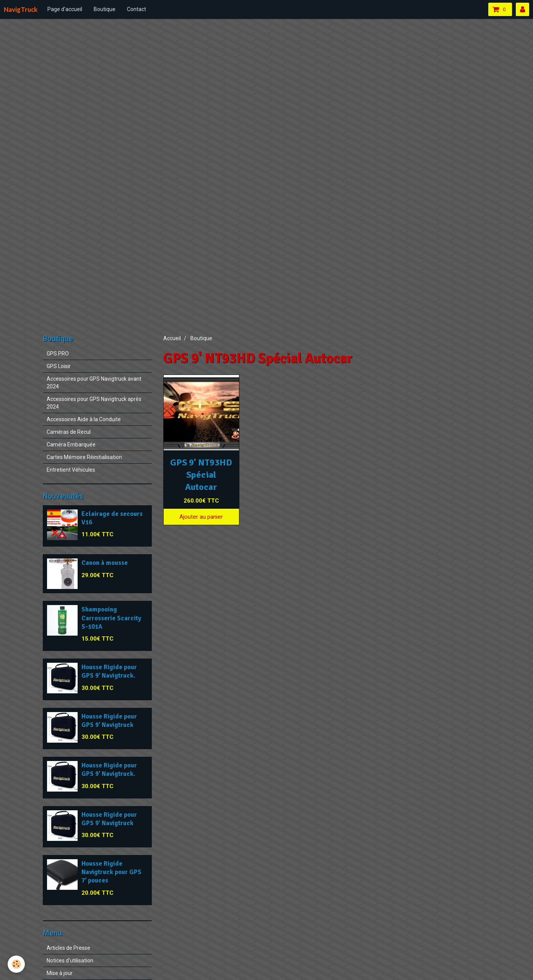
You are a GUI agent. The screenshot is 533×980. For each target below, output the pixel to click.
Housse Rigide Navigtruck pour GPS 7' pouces (111, 872)
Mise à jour (60, 973)
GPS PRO (58, 354)
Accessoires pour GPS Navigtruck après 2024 (94, 403)
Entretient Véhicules (71, 470)
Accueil (172, 338)
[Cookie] (16, 964)
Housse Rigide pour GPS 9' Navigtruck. (109, 671)
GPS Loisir (59, 366)
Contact (136, 9)
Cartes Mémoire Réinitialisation (84, 457)
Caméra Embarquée (71, 445)
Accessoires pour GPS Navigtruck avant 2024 (94, 383)
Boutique (105, 9)
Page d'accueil (65, 9)
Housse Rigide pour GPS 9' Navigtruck (109, 721)
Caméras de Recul (69, 432)
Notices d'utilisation (70, 961)
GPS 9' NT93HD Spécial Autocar (201, 475)
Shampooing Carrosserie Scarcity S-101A (111, 618)
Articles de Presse (68, 948)
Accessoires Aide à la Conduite (84, 419)
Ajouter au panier (201, 517)
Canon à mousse (105, 563)
